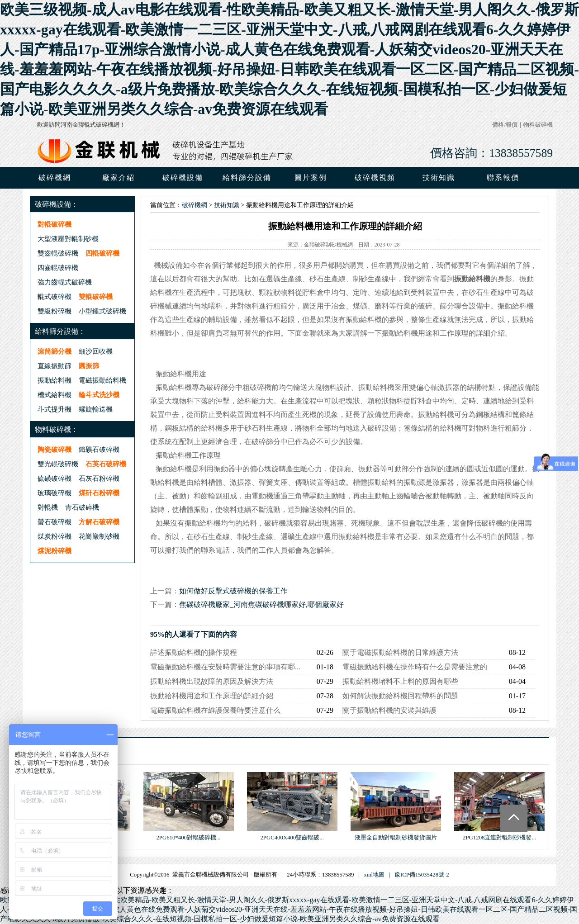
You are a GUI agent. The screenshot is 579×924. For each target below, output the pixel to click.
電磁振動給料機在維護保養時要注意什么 (215, 710)
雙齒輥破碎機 (58, 253)
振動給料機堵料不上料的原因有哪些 (400, 681)
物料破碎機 (538, 125)
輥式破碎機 (55, 296)
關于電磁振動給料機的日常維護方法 (400, 652)
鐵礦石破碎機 (99, 449)
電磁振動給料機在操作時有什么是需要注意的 (415, 667)
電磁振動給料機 (102, 380)
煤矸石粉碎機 (99, 493)
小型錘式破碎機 (102, 311)
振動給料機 (55, 380)
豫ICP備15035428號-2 (422, 875)
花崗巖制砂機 (99, 536)
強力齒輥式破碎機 (65, 282)
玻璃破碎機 (55, 493)
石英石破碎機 (106, 464)
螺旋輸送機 (96, 409)
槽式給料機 (55, 395)
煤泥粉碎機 (55, 551)
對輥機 (48, 507)
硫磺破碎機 (55, 478)
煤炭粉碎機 (55, 536)
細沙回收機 (96, 351)
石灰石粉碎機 (99, 478)
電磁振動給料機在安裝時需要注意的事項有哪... (225, 667)
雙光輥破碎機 (58, 464)
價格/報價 (505, 125)
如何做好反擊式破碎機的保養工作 (233, 591)
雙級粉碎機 (55, 311)
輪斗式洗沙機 (99, 395)
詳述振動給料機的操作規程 (194, 652)
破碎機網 (55, 178)
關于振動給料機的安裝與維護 (389, 710)
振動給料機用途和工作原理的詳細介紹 (212, 696)
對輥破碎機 (55, 224)
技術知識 (227, 205)
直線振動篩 (55, 366)
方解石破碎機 (99, 522)
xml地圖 (374, 875)
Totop (514, 818)
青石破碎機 (82, 507)
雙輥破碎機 (96, 296)
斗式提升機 (55, 409)
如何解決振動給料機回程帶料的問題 (400, 696)
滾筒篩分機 (55, 351)
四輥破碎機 (102, 253)
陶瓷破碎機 (55, 449)
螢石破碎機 (55, 522)
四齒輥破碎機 (58, 268)
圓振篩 (89, 366)
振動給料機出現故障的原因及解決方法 (212, 681)
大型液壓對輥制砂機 (68, 239)
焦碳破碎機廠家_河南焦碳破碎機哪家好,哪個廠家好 (261, 604)
